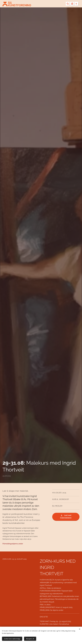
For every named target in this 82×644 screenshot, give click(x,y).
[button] (68, 4)
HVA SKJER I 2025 (59, 493)
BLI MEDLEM (57, 506)
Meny (76, 4)
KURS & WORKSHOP (61, 499)
